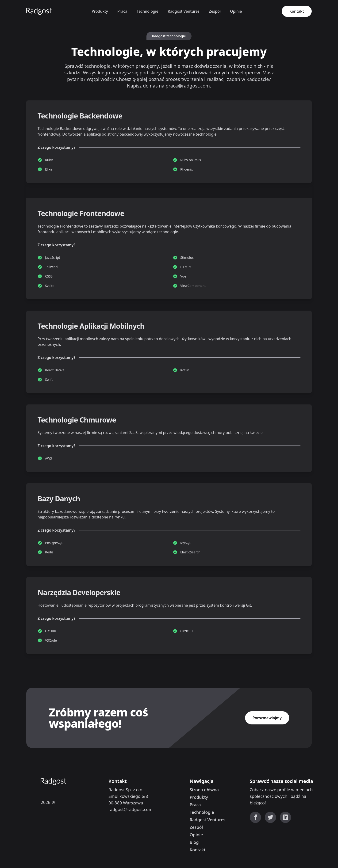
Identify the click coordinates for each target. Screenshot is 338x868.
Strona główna (204, 790)
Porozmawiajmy (267, 718)
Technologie (147, 11)
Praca (122, 11)
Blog (194, 842)
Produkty (100, 11)
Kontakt (297, 11)
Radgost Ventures (184, 11)
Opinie (236, 11)
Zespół (215, 11)
